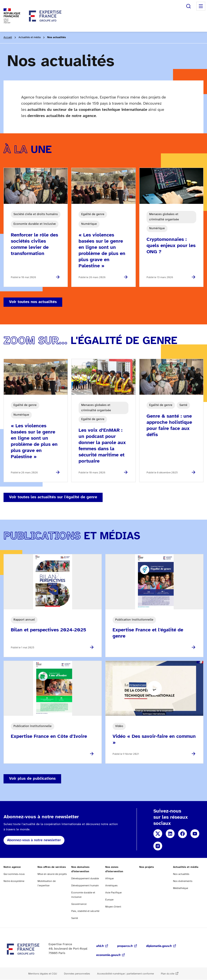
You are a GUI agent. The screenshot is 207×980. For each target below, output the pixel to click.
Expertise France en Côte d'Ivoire (49, 736)
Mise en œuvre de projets (52, 874)
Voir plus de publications (32, 779)
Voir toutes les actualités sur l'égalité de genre (53, 497)
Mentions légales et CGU (43, 974)
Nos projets (147, 867)
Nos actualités (181, 874)
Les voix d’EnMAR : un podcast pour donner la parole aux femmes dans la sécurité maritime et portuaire (102, 446)
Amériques (111, 886)
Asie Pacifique (113, 893)
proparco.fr (125, 946)
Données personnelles (77, 974)
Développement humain (85, 886)
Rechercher (188, 6)
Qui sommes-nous (14, 874)
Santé (75, 918)
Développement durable (85, 879)
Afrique (109, 879)
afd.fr (100, 946)
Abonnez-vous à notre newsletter (34, 840)
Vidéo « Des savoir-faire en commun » (154, 740)
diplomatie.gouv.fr (159, 946)
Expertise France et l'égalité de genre (148, 633)
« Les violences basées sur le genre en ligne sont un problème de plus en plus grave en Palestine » (102, 251)
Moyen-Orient (113, 907)
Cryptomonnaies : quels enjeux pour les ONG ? (171, 246)
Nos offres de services (52, 867)
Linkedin (170, 834)
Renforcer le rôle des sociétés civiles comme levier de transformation (34, 244)
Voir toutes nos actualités (33, 302)
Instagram (158, 846)
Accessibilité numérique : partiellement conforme (125, 974)
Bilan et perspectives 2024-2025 (48, 630)
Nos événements (183, 881)
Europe (109, 900)
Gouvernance (79, 904)
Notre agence (12, 867)
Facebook (183, 834)
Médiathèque (181, 888)
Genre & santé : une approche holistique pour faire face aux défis (169, 426)
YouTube (195, 834)
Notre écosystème (14, 881)
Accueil (8, 37)
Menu (201, 6)
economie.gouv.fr (108, 955)
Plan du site (168, 974)
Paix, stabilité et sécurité (85, 911)
